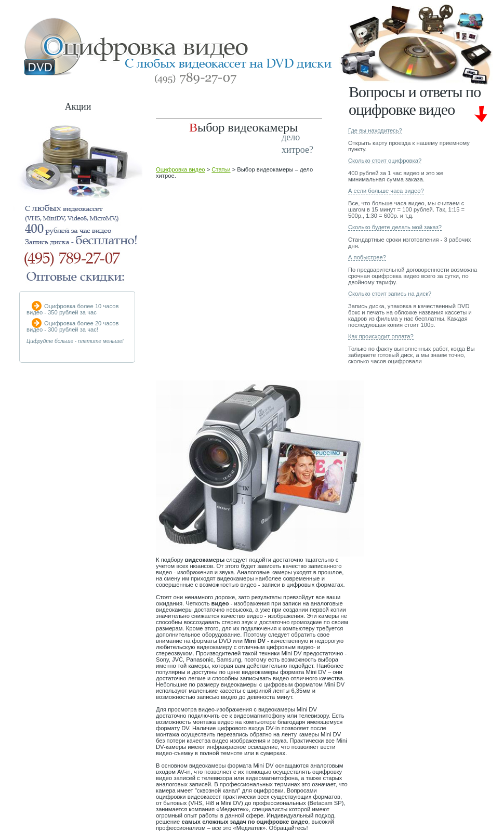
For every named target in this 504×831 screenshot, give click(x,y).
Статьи (221, 169)
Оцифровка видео (181, 169)
